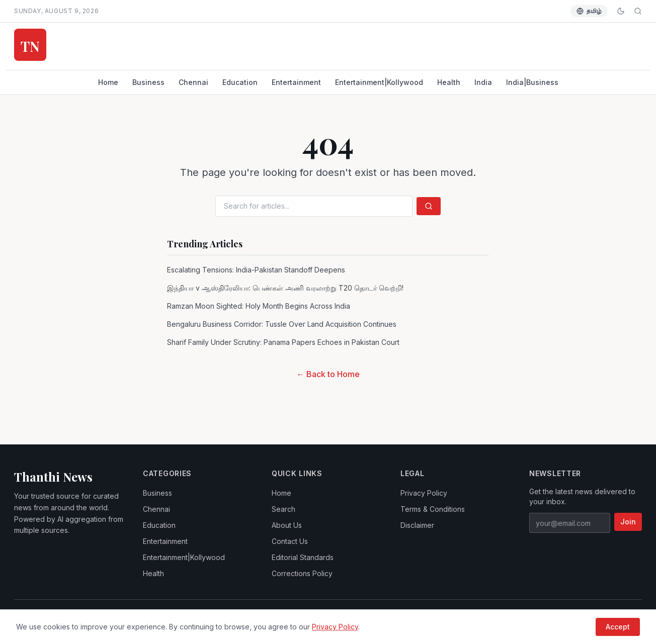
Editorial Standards (303, 557)
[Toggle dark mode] (621, 11)
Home (108, 82)
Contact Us (290, 541)
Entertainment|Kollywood (379, 82)
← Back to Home (328, 374)
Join (628, 522)
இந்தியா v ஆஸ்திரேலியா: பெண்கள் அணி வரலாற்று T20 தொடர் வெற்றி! (285, 288)
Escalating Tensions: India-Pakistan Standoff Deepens (256, 270)
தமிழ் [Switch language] (589, 11)
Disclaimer (417, 525)
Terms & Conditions (433, 509)
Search (283, 509)
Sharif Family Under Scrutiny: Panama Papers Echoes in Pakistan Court (283, 342)
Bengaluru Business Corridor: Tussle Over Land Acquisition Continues (282, 324)
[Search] (638, 11)
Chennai (193, 82)
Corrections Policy (302, 573)
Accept (618, 627)
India (483, 82)
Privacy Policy (424, 493)
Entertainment (296, 82)
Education (240, 82)
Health (449, 82)
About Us (287, 525)
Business (148, 82)
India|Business (532, 82)
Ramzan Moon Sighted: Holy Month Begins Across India (259, 306)
